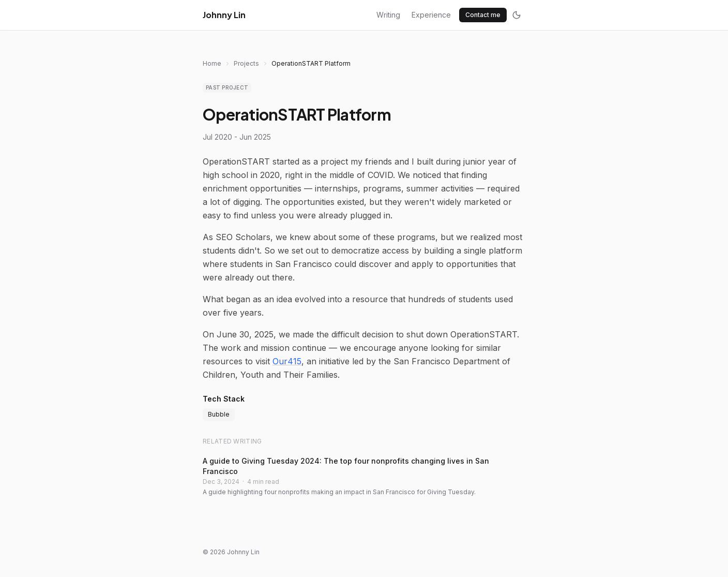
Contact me (483, 15)
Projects (246, 63)
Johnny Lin (224, 15)
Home (212, 63)
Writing (388, 15)
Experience (431, 15)
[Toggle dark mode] (517, 15)
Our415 (287, 361)
